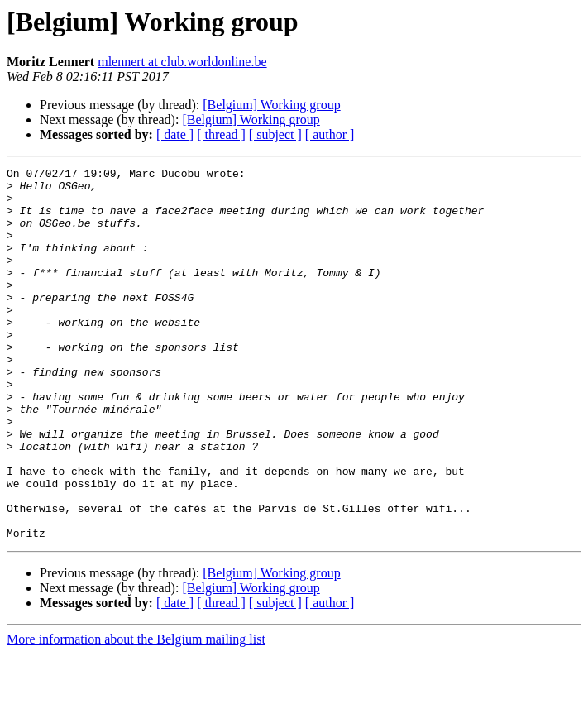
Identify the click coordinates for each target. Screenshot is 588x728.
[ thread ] (221, 134)
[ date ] (175, 134)
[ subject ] (275, 134)
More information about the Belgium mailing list (136, 714)
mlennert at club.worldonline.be (182, 62)
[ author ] (330, 134)
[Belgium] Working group (271, 105)
